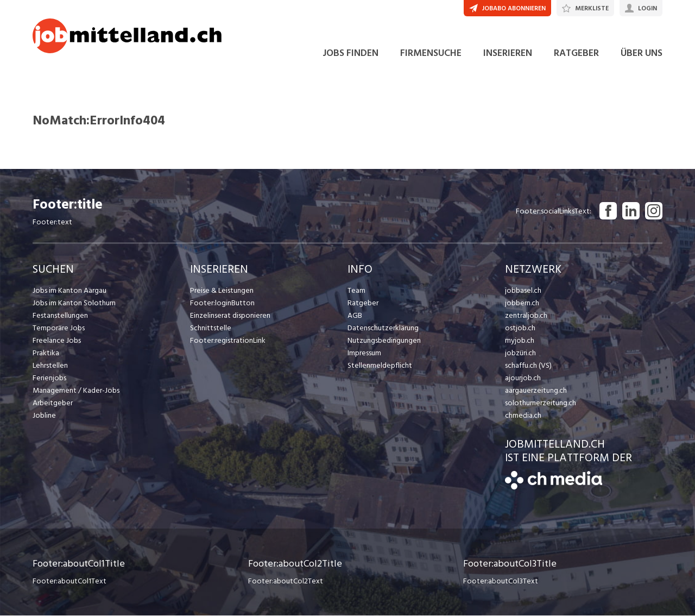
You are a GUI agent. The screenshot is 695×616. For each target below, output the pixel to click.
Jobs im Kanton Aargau (69, 291)
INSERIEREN (508, 54)
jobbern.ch (522, 303)
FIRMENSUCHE (431, 54)
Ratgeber (363, 303)
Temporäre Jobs (59, 328)
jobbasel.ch (523, 291)
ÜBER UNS (642, 54)
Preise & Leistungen (222, 291)
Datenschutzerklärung (383, 328)
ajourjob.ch (523, 378)
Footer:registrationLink (228, 341)
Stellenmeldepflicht (380, 366)
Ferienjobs (49, 378)
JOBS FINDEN (350, 54)
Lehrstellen (50, 366)
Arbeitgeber (53, 403)
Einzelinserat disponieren (230, 316)
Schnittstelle (211, 328)
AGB (355, 316)
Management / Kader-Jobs (76, 391)
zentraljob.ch (526, 316)
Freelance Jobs (57, 341)
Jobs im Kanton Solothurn (74, 303)
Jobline (44, 416)
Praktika (46, 353)
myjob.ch (520, 341)
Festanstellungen (60, 316)
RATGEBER (576, 54)
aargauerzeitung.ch (536, 391)
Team (356, 291)
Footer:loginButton (222, 303)
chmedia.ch (523, 416)
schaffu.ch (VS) (528, 366)
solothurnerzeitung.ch (541, 403)
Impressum (364, 353)
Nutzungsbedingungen (384, 341)
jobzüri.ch (520, 353)
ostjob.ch (520, 328)
